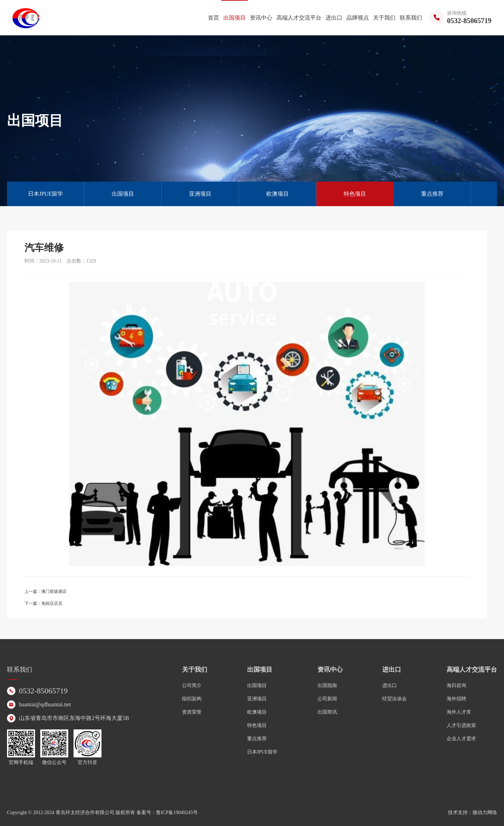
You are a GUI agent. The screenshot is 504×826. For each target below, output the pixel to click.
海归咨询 (456, 685)
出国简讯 (327, 712)
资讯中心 (261, 18)
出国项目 (234, 18)
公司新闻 (327, 699)
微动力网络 (485, 813)
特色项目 (355, 194)
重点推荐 (432, 194)
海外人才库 (459, 712)
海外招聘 (456, 699)
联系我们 (411, 18)
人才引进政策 (461, 725)
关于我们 (384, 18)
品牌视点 (358, 18)
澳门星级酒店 (54, 591)
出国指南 (327, 685)
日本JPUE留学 (45, 194)
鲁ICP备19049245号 (177, 813)
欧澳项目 (278, 194)
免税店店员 (52, 603)
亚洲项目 (200, 194)
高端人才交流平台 (299, 18)
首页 (213, 18)
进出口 (334, 18)
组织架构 (192, 699)
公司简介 (192, 685)
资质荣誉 (192, 712)
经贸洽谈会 (394, 699)
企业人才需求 (461, 739)
